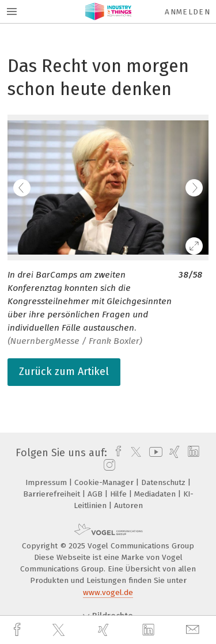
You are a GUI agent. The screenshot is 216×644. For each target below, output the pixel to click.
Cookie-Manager (105, 482)
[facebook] (18, 630)
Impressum (47, 482)
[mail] (194, 630)
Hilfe (120, 494)
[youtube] (154, 453)
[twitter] (60, 630)
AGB (96, 494)
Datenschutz (164, 482)
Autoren (128, 505)
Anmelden (187, 12)
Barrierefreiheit (53, 494)
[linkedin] (150, 630)
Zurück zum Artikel (64, 372)
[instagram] (108, 465)
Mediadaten (156, 494)
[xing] (105, 630)
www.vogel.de (108, 592)
